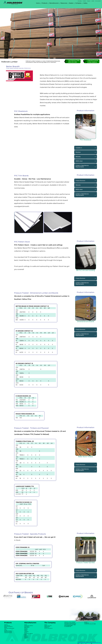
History (46, 625)
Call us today (80, 1)
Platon (26, 634)
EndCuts (26, 629)
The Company (50, 623)
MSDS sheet (79, 161)
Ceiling (6, 630)
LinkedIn (93, 1)
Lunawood (26, 632)
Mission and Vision (48, 626)
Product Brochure (80, 181)
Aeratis (26, 625)
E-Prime (26, 628)
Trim (5, 629)
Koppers (26, 631)
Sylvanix (26, 636)
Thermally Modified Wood (9, 628)
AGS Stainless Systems (29, 626)
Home (38, 3)
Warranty (78, 157)
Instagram (89, 1)
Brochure (78, 152)
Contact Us (46, 627)
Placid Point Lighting (28, 634)
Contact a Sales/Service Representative (82, 166)
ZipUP (26, 638)
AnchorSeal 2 (27, 626)
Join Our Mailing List (48, 628)
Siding (6, 627)
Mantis (26, 633)
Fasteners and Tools (8, 632)
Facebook (84, 1)
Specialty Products (8, 631)
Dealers (71, 3)
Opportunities (47, 626)
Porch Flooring (7, 626)
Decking (6, 625)
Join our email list (98, 1)
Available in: (79, 148)
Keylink (26, 630)
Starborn (26, 635)
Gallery (85, 3)
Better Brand (27, 627)
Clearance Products (8, 633)
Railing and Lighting (8, 626)
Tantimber (26, 637)
